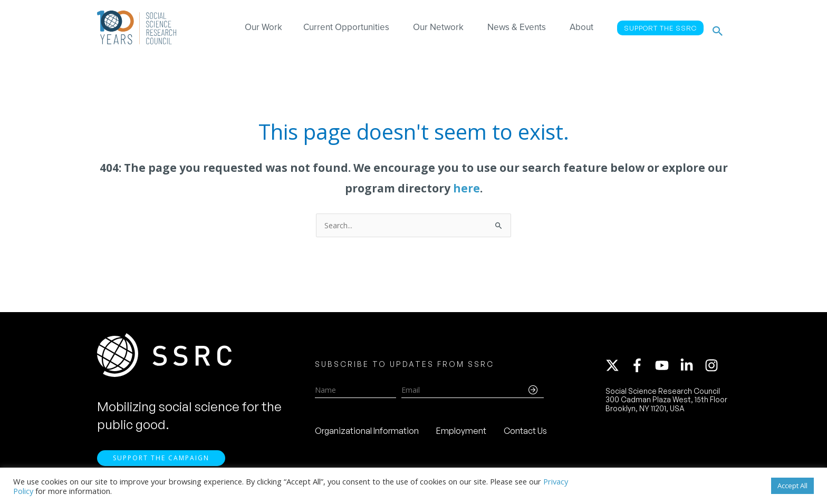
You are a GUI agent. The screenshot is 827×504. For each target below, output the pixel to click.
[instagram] (714, 367)
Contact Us (525, 433)
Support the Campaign (161, 463)
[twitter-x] (617, 367)
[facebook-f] (642, 367)
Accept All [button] (792, 486)
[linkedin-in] (691, 367)
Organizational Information (367, 433)
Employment (461, 433)
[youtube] (667, 367)
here (467, 188)
